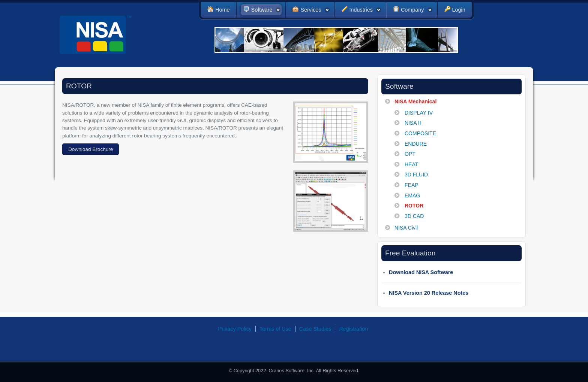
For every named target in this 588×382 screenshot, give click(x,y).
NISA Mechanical (415, 101)
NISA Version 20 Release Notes (429, 293)
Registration (353, 329)
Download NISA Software (421, 272)
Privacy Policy (235, 329)
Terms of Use (275, 329)
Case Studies (315, 329)
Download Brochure (91, 149)
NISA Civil (406, 228)
